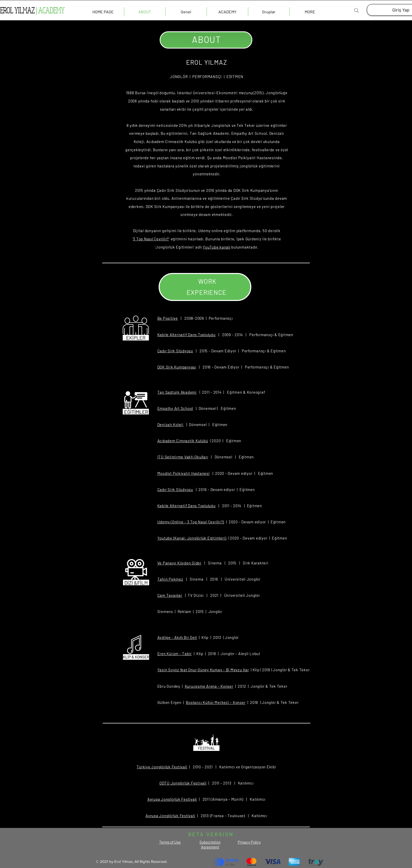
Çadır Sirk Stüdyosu (175, 351)
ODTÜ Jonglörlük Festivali (183, 783)
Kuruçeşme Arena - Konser (209, 686)
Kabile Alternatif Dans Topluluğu (186, 335)
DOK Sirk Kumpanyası (177, 367)
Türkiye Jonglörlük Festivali (162, 767)
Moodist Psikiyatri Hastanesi (184, 473)
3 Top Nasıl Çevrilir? (151, 239)
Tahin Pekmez (170, 579)
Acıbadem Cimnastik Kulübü (183, 441)
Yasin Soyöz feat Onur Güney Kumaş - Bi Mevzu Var (203, 670)
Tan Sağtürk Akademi (177, 392)
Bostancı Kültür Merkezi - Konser (216, 702)
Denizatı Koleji (170, 424)
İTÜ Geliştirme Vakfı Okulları (183, 457)
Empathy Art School (175, 408)
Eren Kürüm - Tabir (175, 654)
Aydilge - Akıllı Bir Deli (177, 637)
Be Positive (168, 318)
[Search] (357, 11)
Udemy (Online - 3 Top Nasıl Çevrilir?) (191, 522)
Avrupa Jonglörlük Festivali (172, 799)
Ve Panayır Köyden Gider (179, 563)
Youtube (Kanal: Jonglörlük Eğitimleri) (192, 538)
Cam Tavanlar (170, 595)
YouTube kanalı (217, 247)
